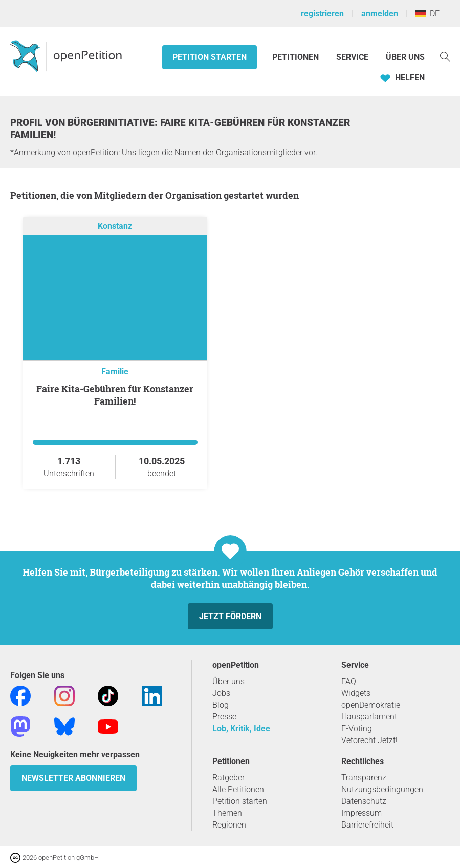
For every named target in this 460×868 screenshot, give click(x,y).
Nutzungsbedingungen (382, 789)
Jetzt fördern (230, 616)
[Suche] (445, 56)
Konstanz (115, 226)
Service (352, 57)
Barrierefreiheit (367, 825)
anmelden (380, 14)
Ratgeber (228, 778)
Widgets (356, 693)
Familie (115, 372)
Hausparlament (369, 717)
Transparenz (364, 778)
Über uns (228, 681)
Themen (227, 813)
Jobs (221, 693)
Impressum (362, 813)
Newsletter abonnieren (73, 778)
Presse (224, 717)
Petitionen (297, 57)
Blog (221, 705)
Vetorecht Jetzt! (369, 740)
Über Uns (405, 57)
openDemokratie (371, 705)
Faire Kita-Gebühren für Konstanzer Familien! (115, 395)
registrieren (322, 14)
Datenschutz (364, 801)
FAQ (349, 681)
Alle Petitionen (238, 789)
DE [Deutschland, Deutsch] (428, 14)
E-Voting (357, 728)
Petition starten (210, 57)
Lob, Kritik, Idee (241, 728)
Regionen (229, 825)
